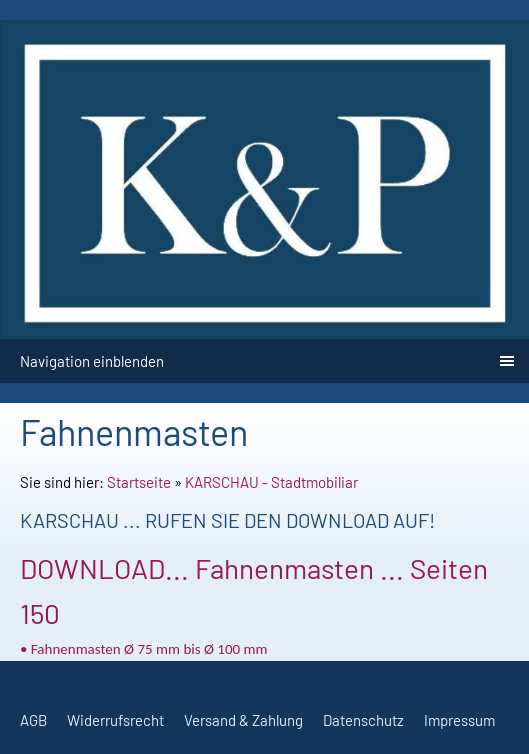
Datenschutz (363, 720)
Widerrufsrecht (115, 720)
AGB (33, 720)
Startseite (139, 482)
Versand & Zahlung (243, 720)
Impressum (459, 720)
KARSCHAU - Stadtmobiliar (271, 482)
